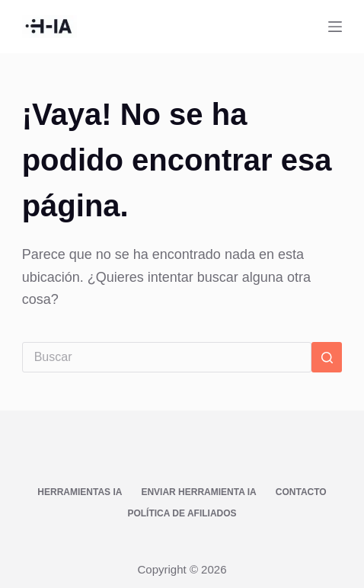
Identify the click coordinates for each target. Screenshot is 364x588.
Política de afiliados (182, 513)
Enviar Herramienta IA (198, 492)
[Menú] (335, 27)
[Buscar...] (167, 357)
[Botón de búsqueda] (327, 357)
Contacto (301, 492)
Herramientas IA (80, 492)
